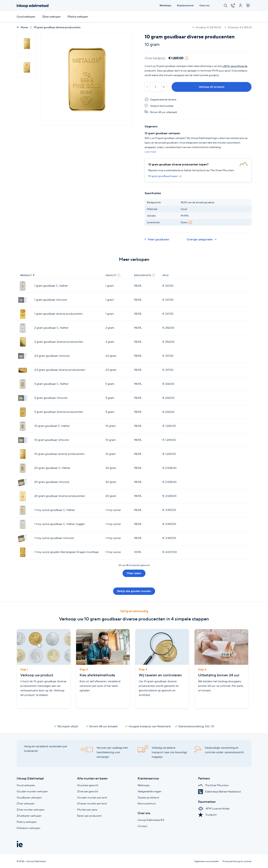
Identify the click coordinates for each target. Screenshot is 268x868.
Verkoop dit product (211, 87)
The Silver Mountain (213, 785)
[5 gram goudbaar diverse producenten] (23, 412)
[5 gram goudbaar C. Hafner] (23, 384)
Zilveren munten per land (92, 803)
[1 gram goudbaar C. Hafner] (23, 286)
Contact (142, 826)
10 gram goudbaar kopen (165, 176)
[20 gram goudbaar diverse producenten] (23, 496)
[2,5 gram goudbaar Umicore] (23, 356)
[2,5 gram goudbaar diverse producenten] (23, 370)
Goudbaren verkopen (29, 797)
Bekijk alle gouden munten (134, 591)
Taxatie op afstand (148, 797)
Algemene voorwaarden (206, 861)
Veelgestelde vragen (150, 791)
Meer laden (134, 573)
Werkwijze (144, 785)
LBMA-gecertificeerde (235, 66)
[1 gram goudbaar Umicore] (23, 300)
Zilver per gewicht (88, 791)
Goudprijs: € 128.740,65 (207, 27)
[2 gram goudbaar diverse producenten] (23, 342)
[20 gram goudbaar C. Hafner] (23, 468)
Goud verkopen (26, 17)
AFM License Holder (214, 809)
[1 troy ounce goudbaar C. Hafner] (23, 510)
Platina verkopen (78, 17)
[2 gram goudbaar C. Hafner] (23, 328)
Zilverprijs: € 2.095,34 (238, 27)
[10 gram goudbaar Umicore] (23, 440)
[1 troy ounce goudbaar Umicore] (23, 538)
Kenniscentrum (147, 803)
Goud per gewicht (88, 785)
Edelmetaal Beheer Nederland (219, 792)
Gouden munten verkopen (32, 791)
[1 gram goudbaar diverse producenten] (23, 314)
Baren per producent (89, 816)
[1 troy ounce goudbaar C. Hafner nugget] (23, 524)
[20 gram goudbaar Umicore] (23, 482)
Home (22, 27)
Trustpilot (207, 815)
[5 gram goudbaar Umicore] (23, 398)
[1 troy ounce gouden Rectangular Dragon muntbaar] (23, 552)
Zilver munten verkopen (31, 810)
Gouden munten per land (92, 797)
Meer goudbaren (157, 239)
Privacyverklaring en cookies (237, 861)
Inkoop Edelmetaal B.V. (151, 820)
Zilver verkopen (51, 17)
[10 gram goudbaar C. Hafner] (23, 426)
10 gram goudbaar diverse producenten (57, 27)
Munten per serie (87, 810)
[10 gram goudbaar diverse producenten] (23, 454)
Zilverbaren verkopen (29, 816)
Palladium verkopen (28, 828)
